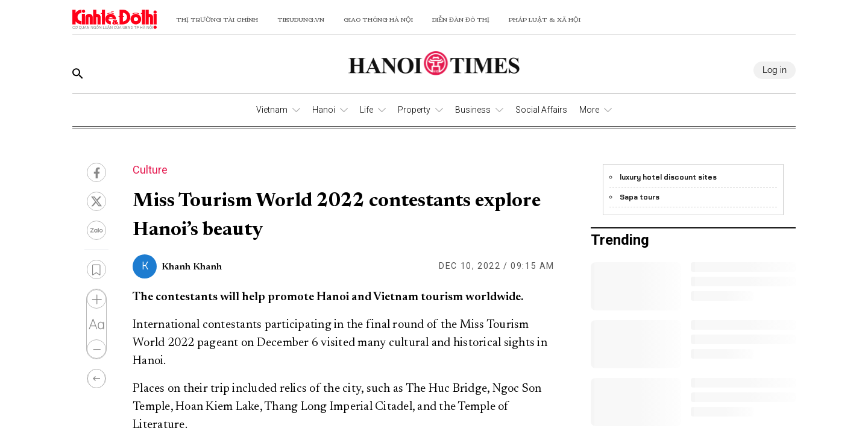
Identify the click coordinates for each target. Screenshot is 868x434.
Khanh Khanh (192, 267)
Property (414, 110)
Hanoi (324, 110)
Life (366, 110)
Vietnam (272, 110)
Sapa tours (640, 197)
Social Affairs (541, 110)
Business (473, 110)
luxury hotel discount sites (668, 177)
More (589, 110)
